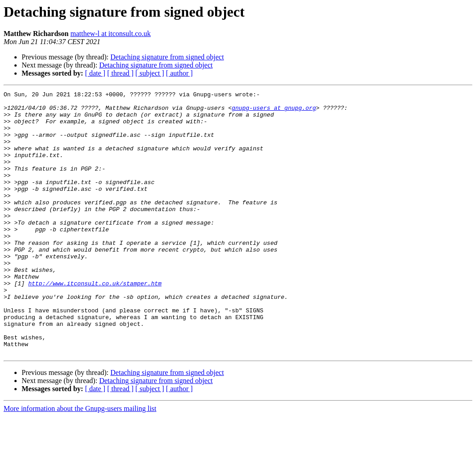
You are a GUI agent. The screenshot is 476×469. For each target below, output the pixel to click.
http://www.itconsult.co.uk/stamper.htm (95, 322)
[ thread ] (120, 73)
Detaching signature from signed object (167, 57)
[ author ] (180, 73)
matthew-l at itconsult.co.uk (110, 34)
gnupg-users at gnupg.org (274, 112)
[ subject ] (150, 73)
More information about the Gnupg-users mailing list (80, 461)
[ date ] (95, 73)
